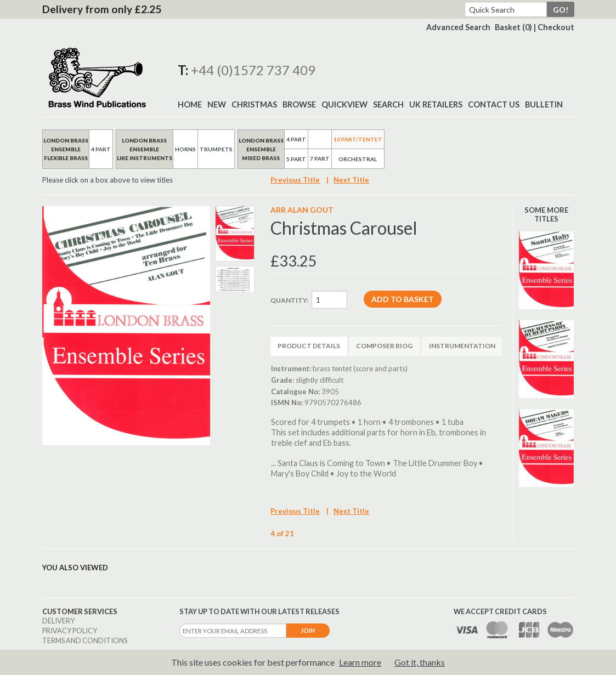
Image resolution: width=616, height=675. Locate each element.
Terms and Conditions (85, 640)
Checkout (556, 27)
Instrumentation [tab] (462, 346)
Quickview (344, 104)
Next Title (351, 180)
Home (190, 104)
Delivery (58, 621)
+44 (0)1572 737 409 (253, 70)
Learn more (360, 662)
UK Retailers (436, 104)
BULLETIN (544, 104)
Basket (513, 27)
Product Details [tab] (309, 346)
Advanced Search (458, 27)
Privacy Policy (70, 631)
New (217, 104)
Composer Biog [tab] (384, 346)
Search (388, 104)
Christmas (254, 104)
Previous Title (295, 180)
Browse (299, 104)
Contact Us (494, 104)
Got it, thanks (420, 662)
